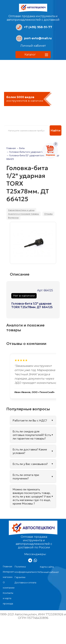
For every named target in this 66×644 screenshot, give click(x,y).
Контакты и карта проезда (8, 598)
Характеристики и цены (21, 210)
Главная (11, 148)
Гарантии (20, 577)
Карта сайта (47, 567)
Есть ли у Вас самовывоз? (30, 464)
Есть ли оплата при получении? (26, 477)
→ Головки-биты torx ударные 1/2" (26, 152)
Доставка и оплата (25, 583)
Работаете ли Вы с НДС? (30, 420)
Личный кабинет (33, 46)
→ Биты (21, 148)
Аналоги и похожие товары (23, 214)
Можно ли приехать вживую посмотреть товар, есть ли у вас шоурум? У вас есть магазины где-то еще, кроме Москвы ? (32, 496)
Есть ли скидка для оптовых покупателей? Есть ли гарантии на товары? (32, 435)
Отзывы (48, 214)
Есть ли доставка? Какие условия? (30, 451)
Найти (55, 130)
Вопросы (13, 218)
